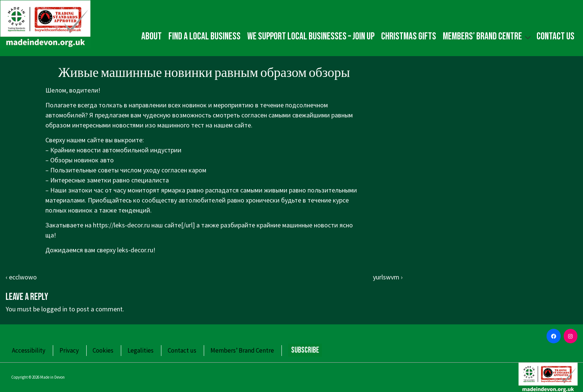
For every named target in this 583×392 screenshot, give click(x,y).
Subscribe (305, 350)
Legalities (141, 350)
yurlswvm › (388, 277)
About (152, 36)
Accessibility (29, 350)
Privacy (69, 350)
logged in (54, 309)
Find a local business (204, 36)
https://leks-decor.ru (121, 225)
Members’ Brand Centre (488, 36)
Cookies (103, 350)
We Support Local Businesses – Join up (311, 36)
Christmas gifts (409, 36)
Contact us (555, 36)
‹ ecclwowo (21, 277)
